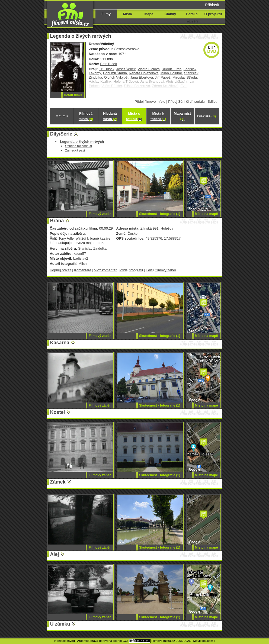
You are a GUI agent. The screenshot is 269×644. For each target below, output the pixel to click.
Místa (127, 14)
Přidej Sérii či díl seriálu (186, 102)
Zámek (58, 482)
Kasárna (60, 343)
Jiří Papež (163, 77)
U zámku (60, 624)
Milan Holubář (171, 73)
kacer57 (80, 254)
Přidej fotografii (131, 270)
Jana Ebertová (142, 77)
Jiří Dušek (107, 69)
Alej (55, 554)
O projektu (213, 14)
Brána (57, 221)
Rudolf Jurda (172, 69)
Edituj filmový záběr (161, 270)
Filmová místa (86, 116)
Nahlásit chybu (65, 641)
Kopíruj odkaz (61, 270)
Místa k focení (158, 116)
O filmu (62, 116)
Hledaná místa (110, 116)
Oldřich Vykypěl (116, 77)
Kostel (58, 412)
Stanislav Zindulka (92, 248)
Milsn (82, 264)
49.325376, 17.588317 (163, 238)
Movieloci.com (203, 641)
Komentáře (83, 270)
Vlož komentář (105, 270)
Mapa (149, 14)
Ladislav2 (81, 258)
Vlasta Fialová (149, 69)
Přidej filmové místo (150, 102)
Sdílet (212, 102)
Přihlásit (212, 5)
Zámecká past (75, 150)
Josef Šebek (126, 69)
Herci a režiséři (192, 18)
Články (170, 14)
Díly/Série (61, 134)
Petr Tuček (108, 64)
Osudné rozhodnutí (79, 146)
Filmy (106, 14)
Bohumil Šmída (115, 73)
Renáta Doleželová (144, 73)
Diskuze (206, 116)
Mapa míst (182, 116)
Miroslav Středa (185, 77)
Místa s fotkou (134, 116)
